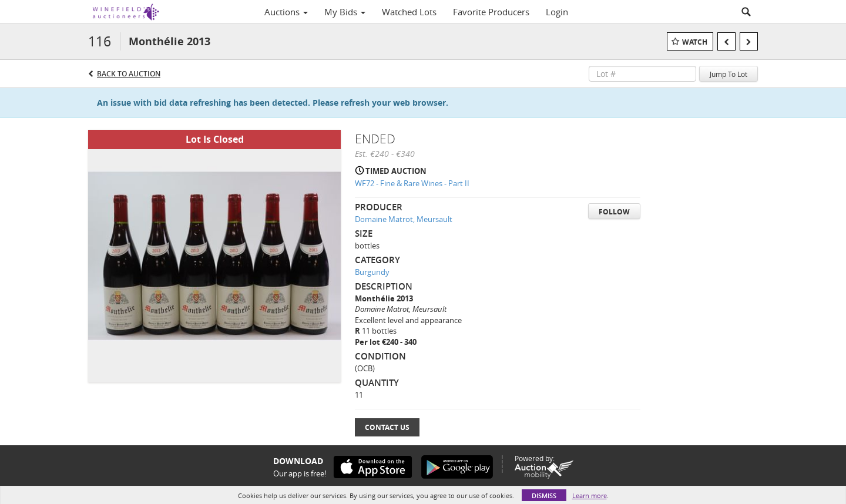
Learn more (590, 495)
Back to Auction (129, 74)
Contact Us (387, 427)
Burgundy (372, 272)
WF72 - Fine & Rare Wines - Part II (412, 183)
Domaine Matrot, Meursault (404, 219)
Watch (695, 42)
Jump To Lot (728, 74)
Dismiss (544, 495)
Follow (614, 212)
